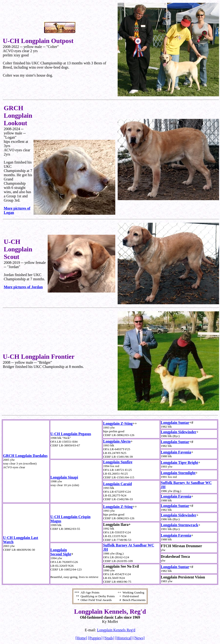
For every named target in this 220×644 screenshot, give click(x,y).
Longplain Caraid (117, 484)
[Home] (81, 638)
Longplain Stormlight (178, 473)
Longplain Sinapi (64, 477)
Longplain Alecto (117, 441)
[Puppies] (95, 638)
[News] (139, 638)
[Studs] (109, 638)
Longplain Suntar (175, 423)
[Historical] (124, 638)
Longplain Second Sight (61, 552)
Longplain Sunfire (118, 462)
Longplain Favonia (176, 452)
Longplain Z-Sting (118, 423)
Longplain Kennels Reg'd (116, 630)
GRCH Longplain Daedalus (25, 456)
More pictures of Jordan (23, 287)
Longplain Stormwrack (180, 525)
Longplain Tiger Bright (179, 463)
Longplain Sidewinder (179, 432)
